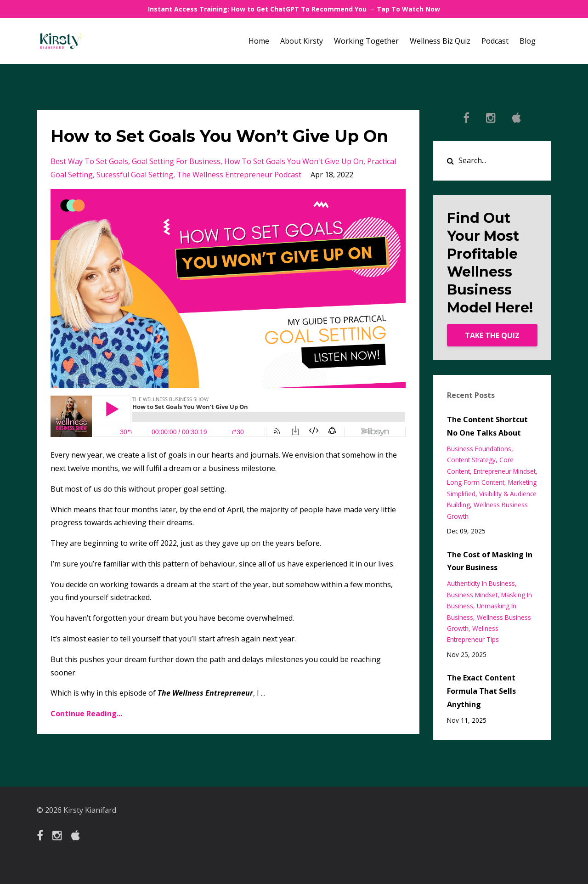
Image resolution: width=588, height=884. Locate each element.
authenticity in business (481, 583)
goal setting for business (176, 185)
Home (259, 41)
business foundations (479, 449)
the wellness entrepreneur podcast (239, 198)
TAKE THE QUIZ (492, 335)
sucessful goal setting (135, 198)
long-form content (476, 482)
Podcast (495, 41)
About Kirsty (302, 41)
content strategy (471, 460)
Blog (528, 41)
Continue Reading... (86, 737)
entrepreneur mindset (505, 471)
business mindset (472, 595)
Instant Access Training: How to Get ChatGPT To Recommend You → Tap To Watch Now (294, 9)
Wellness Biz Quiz (440, 41)
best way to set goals (89, 185)
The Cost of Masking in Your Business (490, 561)
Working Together (366, 41)
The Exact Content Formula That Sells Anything (481, 691)
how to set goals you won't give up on (294, 185)
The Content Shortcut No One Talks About (487, 426)
